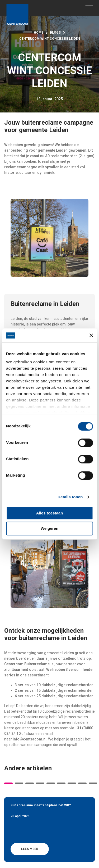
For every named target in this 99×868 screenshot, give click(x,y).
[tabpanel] (49, 829)
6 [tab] (61, 783)
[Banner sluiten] (91, 336)
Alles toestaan (50, 513)
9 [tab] (93, 783)
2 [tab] (19, 783)
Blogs (55, 33)
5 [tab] (51, 783)
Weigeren (49, 529)
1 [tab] (8, 783)
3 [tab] (30, 783)
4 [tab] (40, 783)
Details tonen (70, 497)
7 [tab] (72, 783)
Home (39, 33)
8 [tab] (82, 783)
